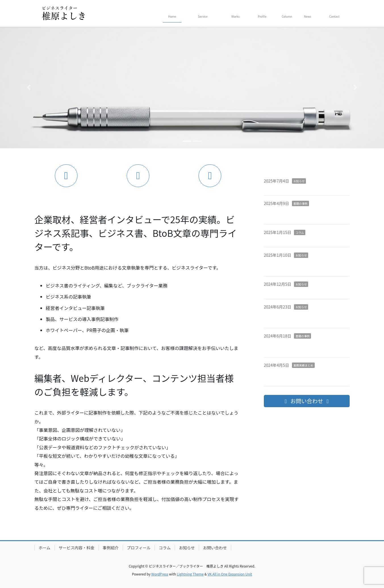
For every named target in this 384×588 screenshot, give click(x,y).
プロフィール (139, 548)
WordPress (160, 574)
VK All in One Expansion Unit (230, 574)
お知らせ (299, 181)
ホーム (45, 548)
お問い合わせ (215, 548)
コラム (300, 232)
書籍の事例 (300, 203)
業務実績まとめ (303, 365)
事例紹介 (111, 548)
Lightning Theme (190, 574)
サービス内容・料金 (77, 548)
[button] (29, 87)
